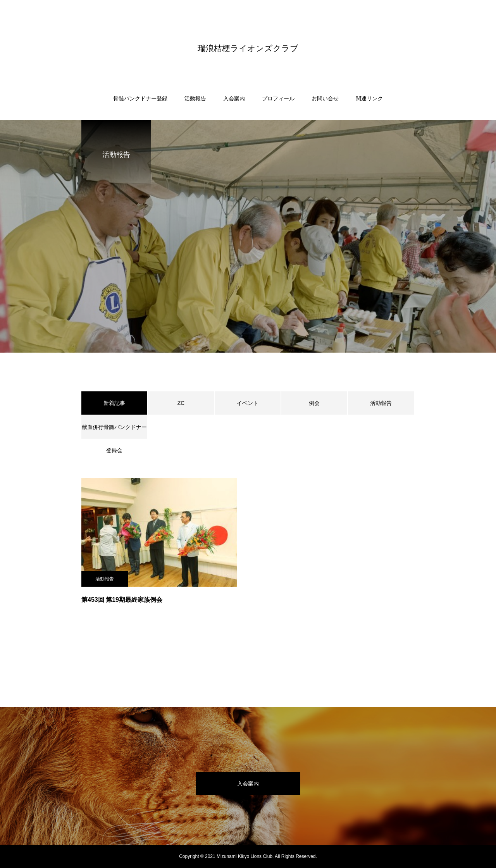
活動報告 (195, 98)
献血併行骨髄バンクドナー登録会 (114, 431)
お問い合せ (325, 98)
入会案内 (234, 98)
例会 (314, 403)
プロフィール (278, 98)
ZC (181, 403)
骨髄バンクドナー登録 (140, 98)
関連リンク (369, 98)
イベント (248, 403)
